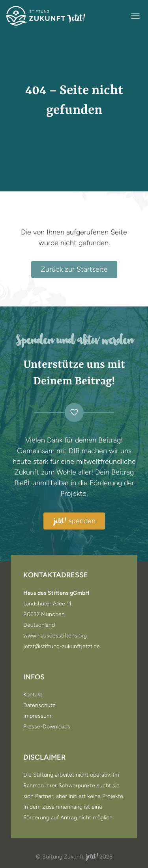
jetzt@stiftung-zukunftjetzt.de (62, 647)
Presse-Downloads (47, 727)
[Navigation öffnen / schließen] (135, 16)
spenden (74, 521)
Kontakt (33, 695)
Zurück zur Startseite (74, 269)
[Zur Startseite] (46, 16)
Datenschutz (39, 705)
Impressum (37, 716)
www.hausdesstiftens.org (55, 636)
